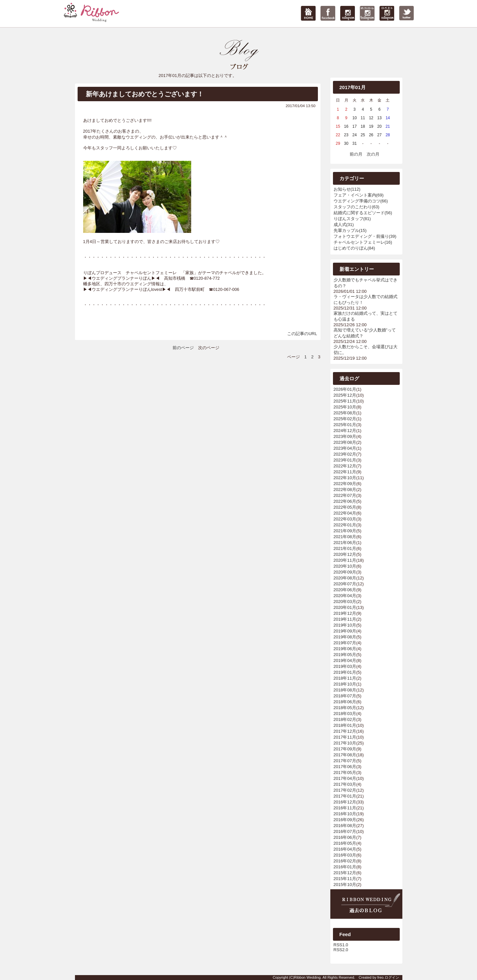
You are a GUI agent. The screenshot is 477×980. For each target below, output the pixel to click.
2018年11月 (345, 678)
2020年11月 (345, 560)
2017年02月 (345, 790)
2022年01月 (345, 525)
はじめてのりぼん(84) (354, 248)
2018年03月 (345, 714)
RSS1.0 (341, 945)
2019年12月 (345, 613)
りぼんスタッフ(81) (352, 219)
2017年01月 (345, 796)
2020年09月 (345, 572)
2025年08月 (345, 413)
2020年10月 (345, 566)
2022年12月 (345, 466)
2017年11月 (345, 737)
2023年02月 (345, 454)
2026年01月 (345, 389)
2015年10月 (345, 885)
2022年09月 (345, 484)
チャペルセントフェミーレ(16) (363, 242)
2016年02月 (345, 861)
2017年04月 (345, 778)
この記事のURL (302, 334)
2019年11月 (345, 619)
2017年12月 (345, 731)
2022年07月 (345, 495)
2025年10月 (345, 407)
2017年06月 (345, 767)
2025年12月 (345, 395)
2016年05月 (345, 843)
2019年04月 (345, 660)
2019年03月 (345, 666)
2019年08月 (345, 637)
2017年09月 (345, 749)
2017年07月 (345, 761)
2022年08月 (345, 490)
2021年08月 (345, 537)
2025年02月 (345, 419)
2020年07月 (345, 584)
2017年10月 (345, 743)
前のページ (183, 348)
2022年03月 (345, 519)
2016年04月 (345, 849)
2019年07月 (345, 643)
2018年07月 (345, 696)
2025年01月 (345, 425)
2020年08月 (345, 578)
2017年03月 (345, 784)
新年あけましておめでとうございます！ (145, 94)
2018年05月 (345, 708)
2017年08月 (345, 755)
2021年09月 (345, 531)
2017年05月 (345, 773)
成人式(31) (344, 225)
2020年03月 (345, 602)
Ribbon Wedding (307, 977)
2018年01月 (345, 725)
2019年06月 (345, 649)
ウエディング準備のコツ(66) (361, 201)
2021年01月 (345, 548)
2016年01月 (345, 867)
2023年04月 (345, 448)
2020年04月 (345, 596)
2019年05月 (345, 655)
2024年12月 (345, 431)
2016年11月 (345, 808)
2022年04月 (345, 513)
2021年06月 (345, 543)
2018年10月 (345, 684)
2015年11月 (345, 879)
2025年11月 (345, 401)
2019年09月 (345, 631)
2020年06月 (345, 590)
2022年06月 (345, 501)
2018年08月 (345, 690)
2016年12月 (345, 802)
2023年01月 (345, 460)
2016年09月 (345, 820)
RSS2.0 (341, 950)
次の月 (373, 154)
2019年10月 (345, 625)
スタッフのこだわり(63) (357, 207)
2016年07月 (345, 831)
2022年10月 (345, 478)
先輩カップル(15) (350, 230)
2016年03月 (345, 855)
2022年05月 (345, 507)
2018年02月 (345, 719)
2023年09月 (345, 436)
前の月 (356, 154)
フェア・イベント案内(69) (359, 195)
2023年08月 (345, 442)
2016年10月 (345, 814)
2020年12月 (345, 554)
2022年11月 (345, 472)
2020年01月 (345, 607)
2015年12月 (345, 873)
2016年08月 (345, 826)
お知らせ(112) (347, 189)
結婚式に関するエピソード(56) (363, 213)
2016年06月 (345, 837)
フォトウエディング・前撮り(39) (365, 236)
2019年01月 (345, 672)
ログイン (392, 977)
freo (380, 977)
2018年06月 (345, 702)
